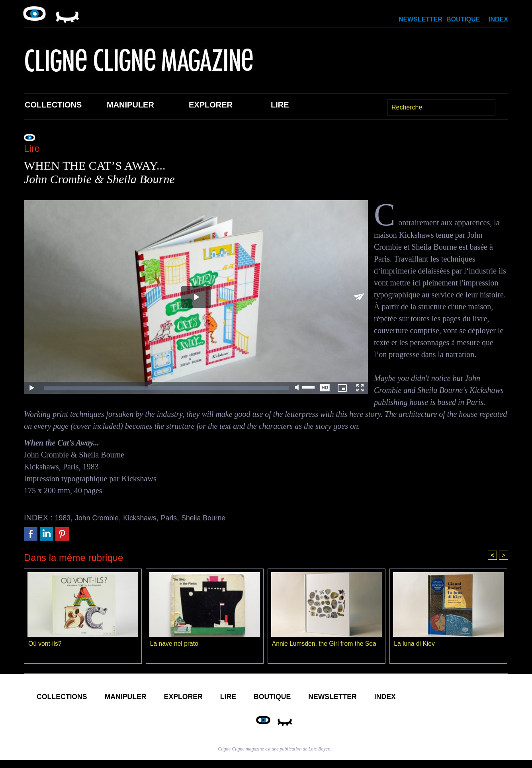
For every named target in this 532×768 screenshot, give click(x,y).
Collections (53, 105)
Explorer (211, 105)
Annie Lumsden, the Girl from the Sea (325, 644)
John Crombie (102, 518)
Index (498, 19)
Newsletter (421, 19)
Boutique (463, 19)
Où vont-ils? (45, 644)
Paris (182, 518)
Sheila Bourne (221, 518)
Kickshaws (150, 518)
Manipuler (130, 105)
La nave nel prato (175, 644)
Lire (280, 105)
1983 (64, 518)
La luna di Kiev (415, 644)
